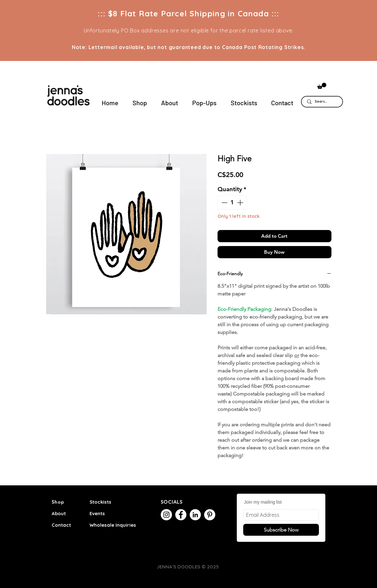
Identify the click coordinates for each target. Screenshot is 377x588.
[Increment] (241, 203)
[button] (322, 86)
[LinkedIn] (195, 515)
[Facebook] (181, 515)
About (59, 513)
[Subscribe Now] (281, 530)
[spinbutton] (232, 203)
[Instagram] (166, 515)
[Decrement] (224, 203)
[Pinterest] (210, 515)
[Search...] (322, 102)
